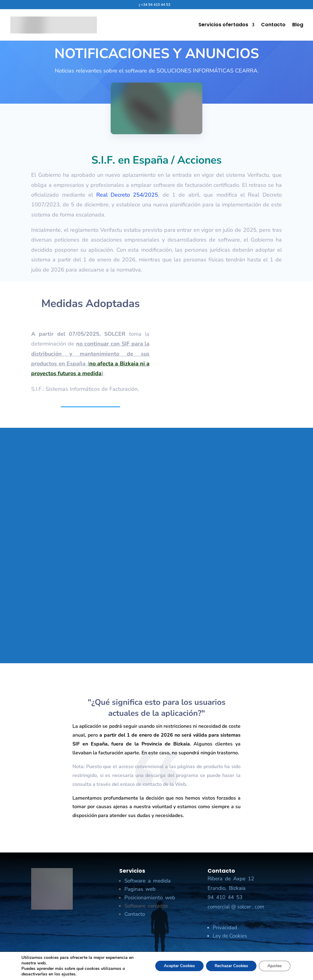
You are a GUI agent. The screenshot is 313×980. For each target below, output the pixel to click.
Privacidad (225, 928)
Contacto (273, 26)
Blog (298, 26)
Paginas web (140, 889)
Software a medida (147, 881)
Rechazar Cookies (228, 966)
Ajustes (274, 966)
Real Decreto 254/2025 (127, 195)
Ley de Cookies (230, 936)
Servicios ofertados (223, 26)
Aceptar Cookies (174, 966)
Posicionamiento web (150, 898)
